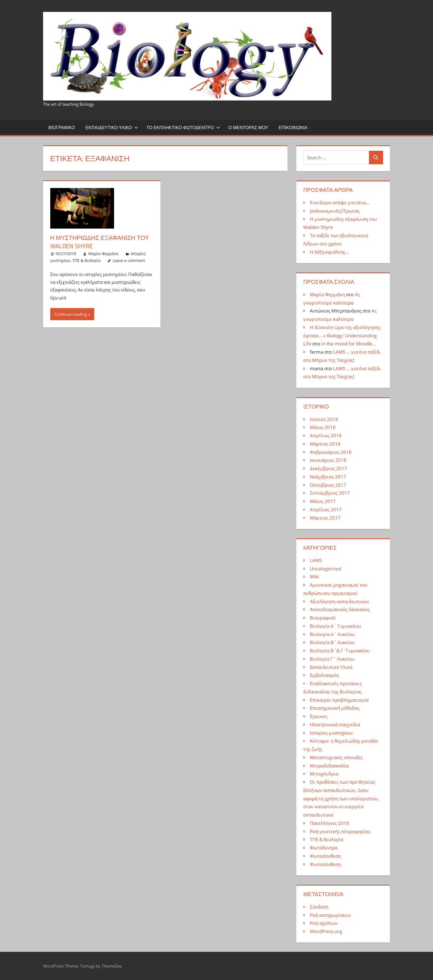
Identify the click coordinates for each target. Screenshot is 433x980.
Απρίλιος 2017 (326, 509)
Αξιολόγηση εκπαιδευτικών (339, 601)
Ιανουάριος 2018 (328, 460)
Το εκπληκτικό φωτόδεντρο (183, 128)
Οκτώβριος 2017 (328, 485)
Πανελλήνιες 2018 (329, 823)
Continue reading (71, 314)
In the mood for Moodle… (348, 344)
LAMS (316, 560)
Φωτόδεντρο (324, 848)
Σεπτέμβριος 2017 (330, 493)
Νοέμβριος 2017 (328, 477)
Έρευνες (319, 716)
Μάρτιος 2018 (325, 444)
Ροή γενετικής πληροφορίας (340, 831)
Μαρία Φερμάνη (103, 254)
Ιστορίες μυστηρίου (331, 733)
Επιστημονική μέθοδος (335, 708)
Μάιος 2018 (323, 427)
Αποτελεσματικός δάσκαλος (340, 609)
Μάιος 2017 (323, 501)
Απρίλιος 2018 (326, 435)
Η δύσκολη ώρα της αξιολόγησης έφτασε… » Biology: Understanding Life (342, 336)
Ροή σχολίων (324, 923)
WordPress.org (326, 931)
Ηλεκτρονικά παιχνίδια (335, 725)
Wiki (314, 577)
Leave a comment (129, 260)
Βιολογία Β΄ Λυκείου (332, 642)
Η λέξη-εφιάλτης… (329, 252)
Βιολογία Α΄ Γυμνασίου (335, 626)
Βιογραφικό (62, 128)
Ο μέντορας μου (248, 128)
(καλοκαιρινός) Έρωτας (335, 211)
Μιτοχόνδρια (324, 774)
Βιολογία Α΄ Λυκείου (332, 634)
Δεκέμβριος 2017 (328, 468)
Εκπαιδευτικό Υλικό (112, 128)
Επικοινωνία (293, 128)
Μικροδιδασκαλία (329, 766)
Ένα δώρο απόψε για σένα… (340, 202)
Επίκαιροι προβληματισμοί (339, 700)
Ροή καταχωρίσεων (330, 915)
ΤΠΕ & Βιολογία (86, 260)
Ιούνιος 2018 (324, 419)
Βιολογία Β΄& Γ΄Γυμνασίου (340, 651)
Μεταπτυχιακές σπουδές (336, 757)
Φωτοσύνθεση (325, 856)
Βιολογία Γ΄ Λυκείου (332, 659)
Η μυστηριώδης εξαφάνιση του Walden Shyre (100, 242)
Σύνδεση (319, 907)
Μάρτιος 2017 (325, 518)
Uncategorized (325, 569)
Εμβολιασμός (324, 675)
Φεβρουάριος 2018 (331, 452)
